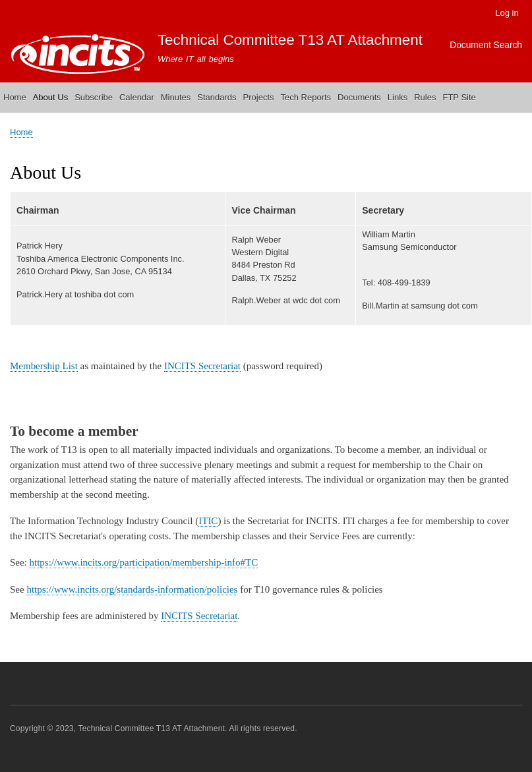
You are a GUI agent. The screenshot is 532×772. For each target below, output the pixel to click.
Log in (507, 13)
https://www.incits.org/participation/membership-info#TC (144, 562)
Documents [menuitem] (359, 97)
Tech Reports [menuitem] (306, 97)
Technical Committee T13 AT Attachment (290, 40)
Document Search (486, 45)
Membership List (44, 366)
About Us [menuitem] (50, 97)
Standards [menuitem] (217, 97)
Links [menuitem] (398, 97)
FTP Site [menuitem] (459, 97)
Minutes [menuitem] (176, 97)
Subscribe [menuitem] (94, 97)
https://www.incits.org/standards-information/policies (132, 589)
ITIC (208, 521)
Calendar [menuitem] (137, 97)
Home (21, 132)
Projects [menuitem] (259, 97)
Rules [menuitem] (425, 97)
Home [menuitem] (15, 97)
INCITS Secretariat (202, 366)
